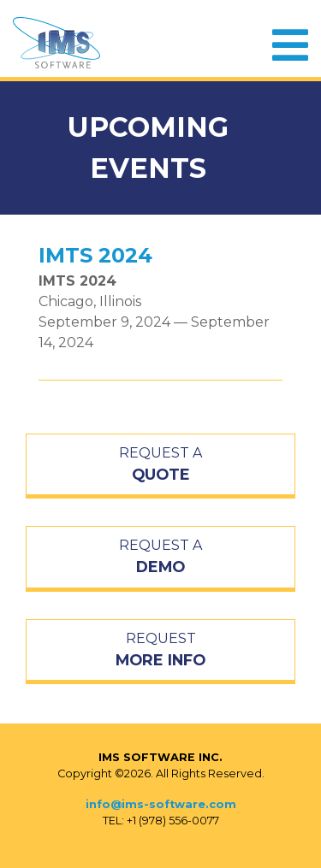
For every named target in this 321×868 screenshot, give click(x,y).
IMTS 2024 (95, 255)
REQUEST (160, 651)
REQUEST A (160, 465)
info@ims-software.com (161, 804)
